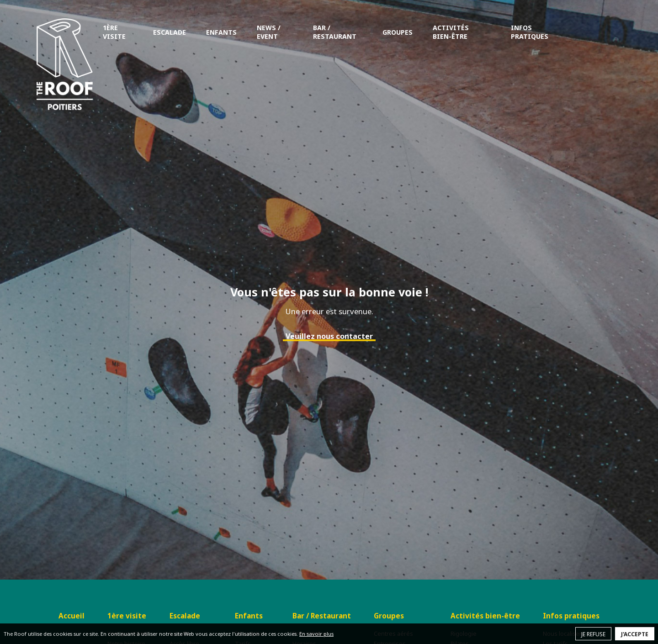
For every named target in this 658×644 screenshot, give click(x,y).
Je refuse (593, 634)
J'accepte (635, 634)
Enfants (221, 32)
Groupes (398, 32)
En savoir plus (316, 634)
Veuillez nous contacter (329, 336)
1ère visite (114, 32)
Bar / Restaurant (335, 32)
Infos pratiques (530, 32)
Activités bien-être (451, 32)
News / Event (269, 32)
